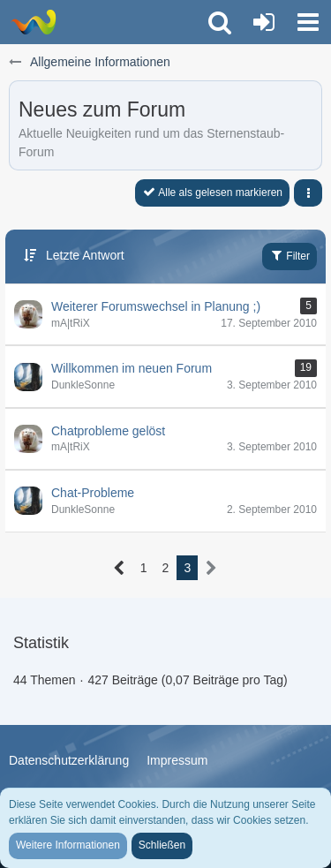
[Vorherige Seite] (120, 568)
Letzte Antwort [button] (85, 255)
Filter (290, 255)
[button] (308, 22)
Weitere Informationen (68, 845)
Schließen (162, 845)
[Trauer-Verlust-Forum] (33, 22)
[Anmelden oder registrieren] (264, 22)
